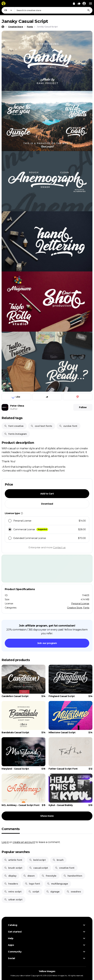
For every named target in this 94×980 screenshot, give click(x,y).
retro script (13, 892)
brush (58, 860)
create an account (24, 842)
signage (53, 892)
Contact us (59, 547)
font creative (14, 426)
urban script (13, 900)
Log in (5, 842)
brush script (13, 868)
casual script (39, 868)
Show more (47, 816)
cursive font (68, 426)
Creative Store (75, 608)
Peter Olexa (17, 406)
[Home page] (3, 27)
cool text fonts (41, 426)
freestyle (49, 876)
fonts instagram (15, 434)
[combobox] (53, 10)
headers (11, 884)
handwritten (73, 876)
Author (14, 409)
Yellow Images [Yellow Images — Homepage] (47, 971)
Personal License (80, 604)
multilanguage (58, 884)
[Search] (89, 10)
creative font (65, 868)
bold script (37, 860)
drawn (29, 876)
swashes (74, 892)
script (34, 892)
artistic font (13, 860)
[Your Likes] (79, 3)
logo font (32, 884)
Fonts (86, 608)
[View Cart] (74, 3)
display (10, 876)
